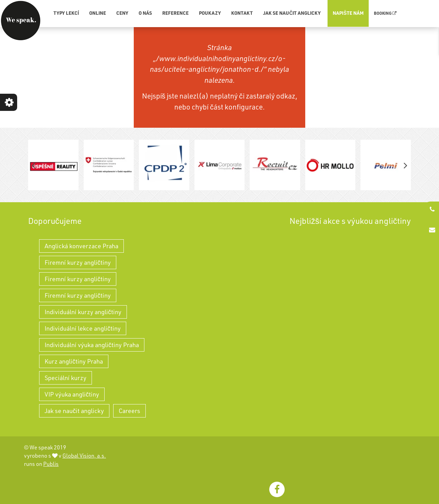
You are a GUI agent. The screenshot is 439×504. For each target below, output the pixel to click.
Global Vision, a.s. (84, 456)
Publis (51, 464)
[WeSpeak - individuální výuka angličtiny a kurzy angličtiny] (21, 21)
